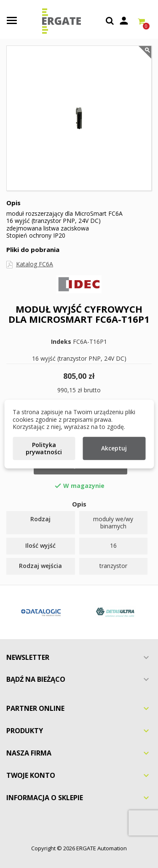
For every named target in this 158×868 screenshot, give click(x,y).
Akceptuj (114, 448)
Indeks (61, 342)
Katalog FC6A (35, 264)
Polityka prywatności (44, 448)
